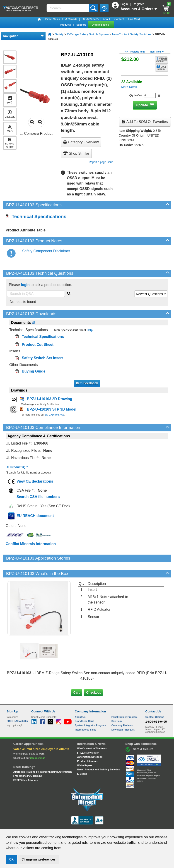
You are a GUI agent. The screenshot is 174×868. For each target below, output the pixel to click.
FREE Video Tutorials (25, 765)
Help (89, 330)
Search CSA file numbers (38, 497)
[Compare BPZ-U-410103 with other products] (22, 133)
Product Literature (88, 746)
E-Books (82, 758)
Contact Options (155, 701)
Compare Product (36, 133)
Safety (59, 34)
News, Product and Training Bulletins (99, 754)
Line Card (134, 19)
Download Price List (123, 714)
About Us (80, 701)
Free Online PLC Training (28, 760)
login (25, 285)
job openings (38, 743)
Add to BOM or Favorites (145, 122)
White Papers (85, 750)
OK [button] (11, 859)
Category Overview (81, 142)
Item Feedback (87, 383)
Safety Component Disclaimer (46, 251)
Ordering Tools (101, 25)
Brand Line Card (84, 706)
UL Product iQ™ (17, 467)
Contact (119, 19)
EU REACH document (35, 516)
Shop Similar (76, 153)
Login (125, 4)
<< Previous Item (135, 52)
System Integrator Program (90, 710)
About (106, 19)
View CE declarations (35, 481)
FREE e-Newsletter (88, 737)
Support (81, 25)
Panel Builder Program (124, 701)
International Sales (86, 714)
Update (142, 105)
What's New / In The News (92, 733)
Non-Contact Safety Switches (132, 34)
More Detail (129, 87)
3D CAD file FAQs (54, 415)
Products (66, 25)
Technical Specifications (36, 216)
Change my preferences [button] (39, 859)
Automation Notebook (90, 741)
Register (138, 4)
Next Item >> (157, 52)
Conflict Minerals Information (31, 544)
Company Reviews (122, 710)
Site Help (117, 706)
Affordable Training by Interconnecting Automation (43, 756)
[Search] (68, 8)
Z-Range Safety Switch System (88, 34)
